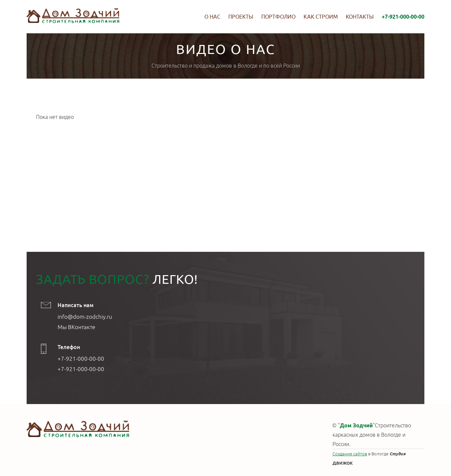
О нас (212, 17)
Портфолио (278, 17)
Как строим (321, 17)
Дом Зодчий (356, 425)
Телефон (69, 347)
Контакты (360, 17)
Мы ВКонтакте (76, 327)
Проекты (241, 17)
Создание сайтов (350, 454)
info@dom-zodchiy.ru (85, 317)
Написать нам (76, 305)
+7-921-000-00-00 (403, 17)
